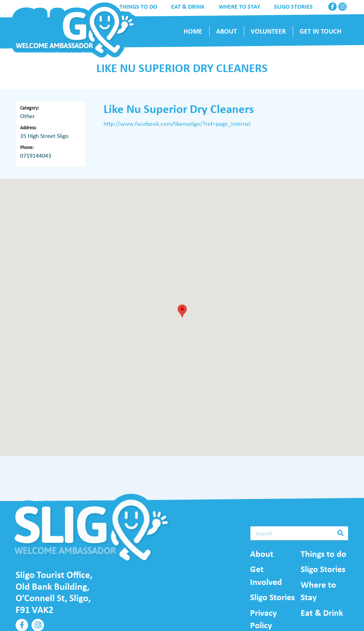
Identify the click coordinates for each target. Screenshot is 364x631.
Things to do (323, 554)
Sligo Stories (272, 597)
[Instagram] (343, 7)
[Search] (299, 533)
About (262, 554)
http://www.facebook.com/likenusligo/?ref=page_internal (177, 124)
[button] (182, 311)
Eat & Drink (322, 613)
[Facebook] (332, 7)
